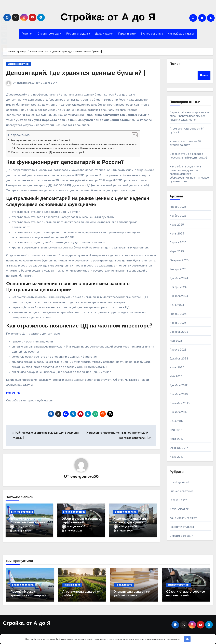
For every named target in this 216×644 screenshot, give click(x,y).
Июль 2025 (177, 225)
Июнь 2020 (177, 367)
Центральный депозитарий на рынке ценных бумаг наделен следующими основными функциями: (76, 144)
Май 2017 (176, 430)
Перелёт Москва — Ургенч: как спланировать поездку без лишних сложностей (190, 116)
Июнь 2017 (177, 421)
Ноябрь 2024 (178, 287)
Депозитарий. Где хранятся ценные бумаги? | (78, 73)
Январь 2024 (178, 314)
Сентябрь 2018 (180, 403)
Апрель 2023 (178, 350)
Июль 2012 (177, 457)
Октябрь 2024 (179, 296)
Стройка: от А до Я (108, 18)
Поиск (175, 64)
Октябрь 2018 (179, 394)
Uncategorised (179, 482)
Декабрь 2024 (179, 278)
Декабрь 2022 (179, 359)
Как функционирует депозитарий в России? (40, 140)
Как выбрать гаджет (181, 34)
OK (187, 639)
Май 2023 (176, 341)
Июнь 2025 (177, 234)
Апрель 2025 (178, 242)
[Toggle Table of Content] (133, 135)
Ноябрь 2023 (178, 323)
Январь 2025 (178, 269)
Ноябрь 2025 (178, 216)
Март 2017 (177, 439)
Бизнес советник (152, 34)
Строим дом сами (49, 34)
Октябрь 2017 (179, 412)
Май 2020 (176, 376)
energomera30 (26, 83)
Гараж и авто (127, 34)
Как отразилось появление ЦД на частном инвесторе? (48, 152)
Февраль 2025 (179, 260)
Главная (27, 34)
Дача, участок (104, 34)
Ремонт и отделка (78, 34)
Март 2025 (177, 251)
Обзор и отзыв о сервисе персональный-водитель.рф (81, 523)
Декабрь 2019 (179, 385)
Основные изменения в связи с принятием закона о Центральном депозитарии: (66, 148)
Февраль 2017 (179, 448)
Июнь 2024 (177, 305)
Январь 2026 (178, 207)
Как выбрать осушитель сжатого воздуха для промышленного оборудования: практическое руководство (189, 174)
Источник (13, 393)
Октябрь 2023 (179, 332)
